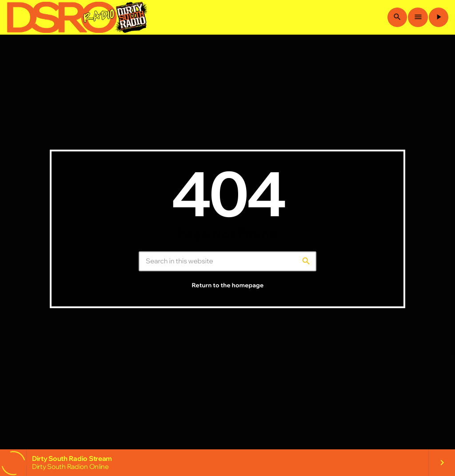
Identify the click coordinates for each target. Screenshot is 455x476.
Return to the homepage (228, 286)
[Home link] (77, 17)
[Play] (439, 17)
